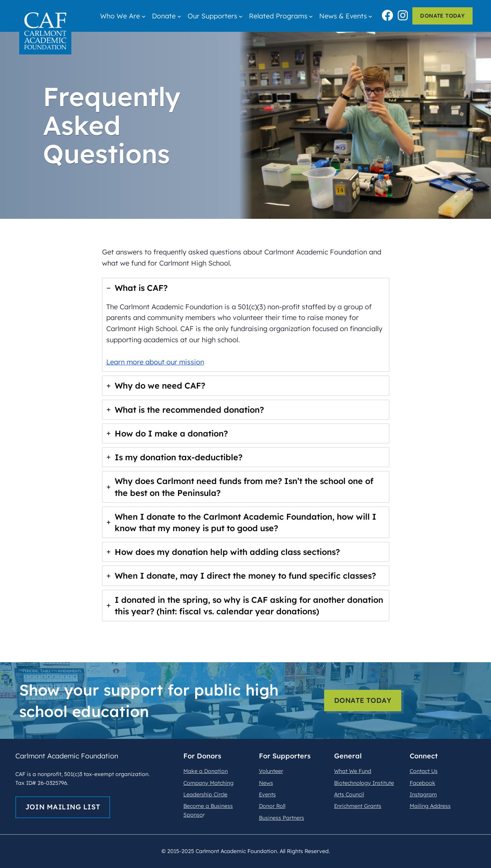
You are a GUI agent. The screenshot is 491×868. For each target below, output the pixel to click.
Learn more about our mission (155, 362)
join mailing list (63, 807)
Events (267, 794)
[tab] (246, 325)
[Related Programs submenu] (311, 16)
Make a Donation (206, 771)
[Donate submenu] (179, 16)
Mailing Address (430, 806)
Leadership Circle (205, 794)
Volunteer (271, 771)
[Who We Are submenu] (144, 16)
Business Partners (282, 818)
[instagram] (403, 14)
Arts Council (349, 794)
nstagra (422, 794)
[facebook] (387, 14)
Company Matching (208, 783)
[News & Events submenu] (370, 16)
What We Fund (353, 771)
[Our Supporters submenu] (241, 16)
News (266, 783)
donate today (442, 16)
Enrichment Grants (358, 806)
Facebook (423, 783)
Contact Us (424, 771)
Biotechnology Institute (364, 783)
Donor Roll (272, 806)
